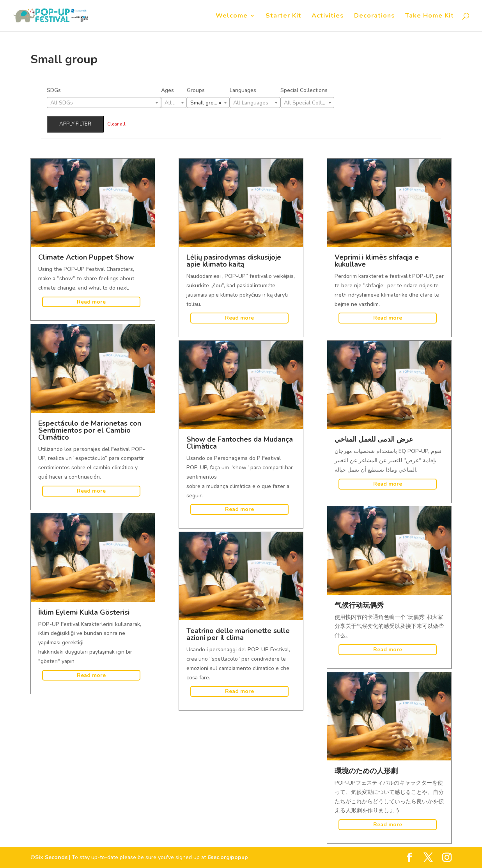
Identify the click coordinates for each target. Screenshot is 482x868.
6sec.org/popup (228, 857)
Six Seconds (51, 857)
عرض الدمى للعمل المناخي (374, 439)
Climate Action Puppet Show (86, 257)
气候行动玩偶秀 (359, 605)
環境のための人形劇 (366, 771)
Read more (91, 302)
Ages (167, 90)
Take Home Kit (430, 16)
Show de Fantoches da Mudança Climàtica (240, 443)
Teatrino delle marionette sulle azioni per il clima (238, 634)
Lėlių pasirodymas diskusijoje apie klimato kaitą (234, 261)
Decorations (375, 16)
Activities (328, 16)
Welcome (232, 16)
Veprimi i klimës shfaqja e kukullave (377, 261)
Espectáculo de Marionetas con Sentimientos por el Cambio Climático (90, 430)
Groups (196, 90)
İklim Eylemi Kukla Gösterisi (84, 612)
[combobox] (104, 103)
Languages (243, 90)
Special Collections (304, 90)
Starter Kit (284, 16)
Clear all (116, 124)
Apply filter (75, 124)
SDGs (54, 90)
